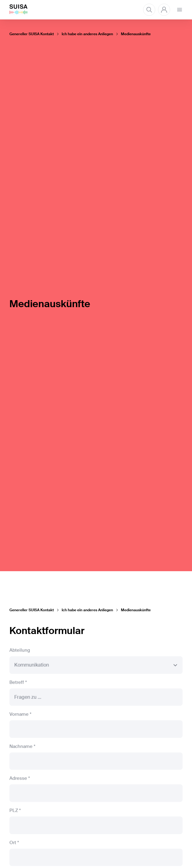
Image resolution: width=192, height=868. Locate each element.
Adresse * (20, 780)
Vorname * (20, 716)
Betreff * (18, 684)
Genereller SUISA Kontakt (32, 34)
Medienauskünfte (136, 34)
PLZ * (15, 812)
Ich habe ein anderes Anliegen (87, 34)
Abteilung (20, 652)
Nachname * (22, 748)
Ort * (14, 844)
